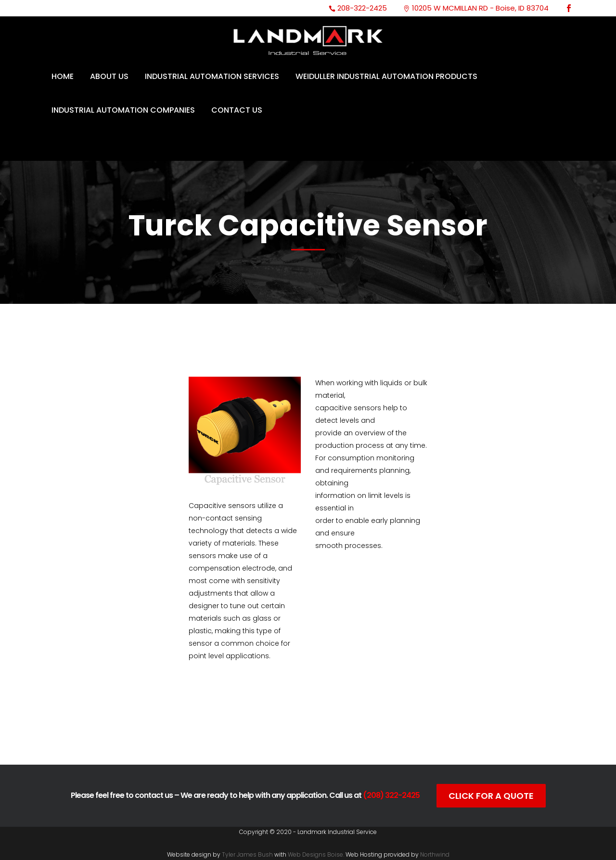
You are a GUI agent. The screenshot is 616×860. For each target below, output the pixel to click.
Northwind (435, 854)
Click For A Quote (491, 796)
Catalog (244, 719)
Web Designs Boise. (316, 854)
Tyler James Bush (247, 854)
